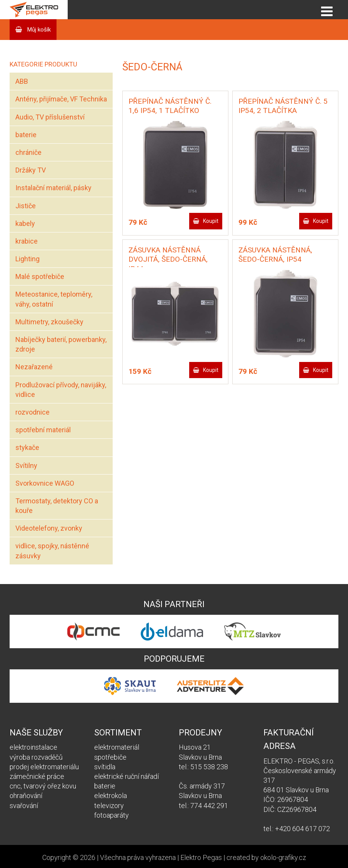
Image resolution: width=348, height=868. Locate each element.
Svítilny (26, 466)
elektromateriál (117, 747)
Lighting (27, 259)
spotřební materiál (43, 430)
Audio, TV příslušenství (50, 117)
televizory (109, 806)
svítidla (105, 767)
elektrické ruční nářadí (127, 776)
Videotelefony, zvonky (49, 528)
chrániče (28, 152)
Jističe (26, 206)
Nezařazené (34, 367)
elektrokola (111, 796)
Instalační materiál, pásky (53, 188)
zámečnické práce (37, 776)
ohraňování (26, 796)
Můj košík (38, 30)
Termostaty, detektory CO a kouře (57, 506)
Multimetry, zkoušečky (49, 322)
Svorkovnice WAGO (45, 483)
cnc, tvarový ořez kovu (43, 786)
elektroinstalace (33, 747)
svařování (24, 806)
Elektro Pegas (201, 857)
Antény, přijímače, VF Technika (61, 99)
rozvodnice (32, 412)
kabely (25, 223)
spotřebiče (110, 757)
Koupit (211, 221)
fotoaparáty (112, 815)
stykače (27, 447)
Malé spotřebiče (40, 276)
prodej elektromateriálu (44, 767)
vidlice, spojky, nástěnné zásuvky (52, 551)
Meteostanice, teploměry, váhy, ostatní (54, 299)
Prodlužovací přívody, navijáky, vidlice (61, 390)
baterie (26, 135)
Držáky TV (31, 170)
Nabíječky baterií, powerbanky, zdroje (61, 344)
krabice (27, 241)
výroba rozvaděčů (36, 757)
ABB (22, 81)
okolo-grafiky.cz (283, 857)
